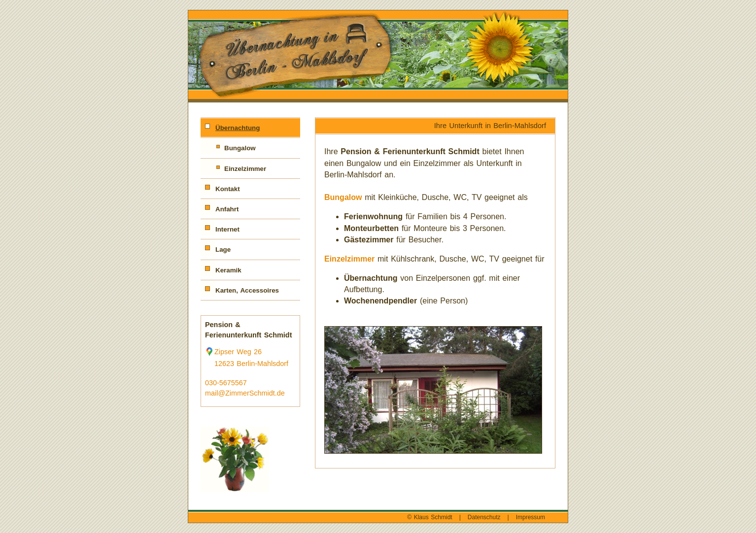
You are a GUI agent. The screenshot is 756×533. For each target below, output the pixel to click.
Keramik (228, 270)
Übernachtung (238, 128)
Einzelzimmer (245, 169)
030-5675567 (226, 383)
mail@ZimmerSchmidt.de (245, 393)
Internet (227, 229)
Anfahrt (227, 209)
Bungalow (240, 148)
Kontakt (228, 189)
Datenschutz (484, 517)
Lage (223, 250)
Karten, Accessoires (247, 290)
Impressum (531, 517)
